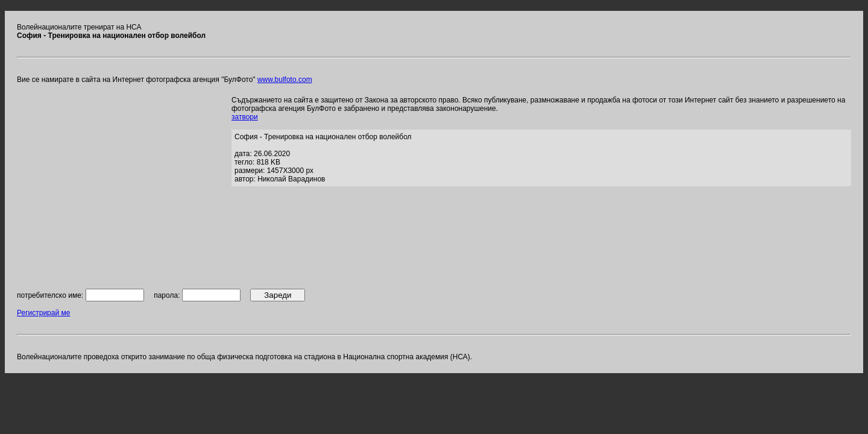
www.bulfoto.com (285, 80)
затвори (245, 117)
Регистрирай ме (43, 313)
